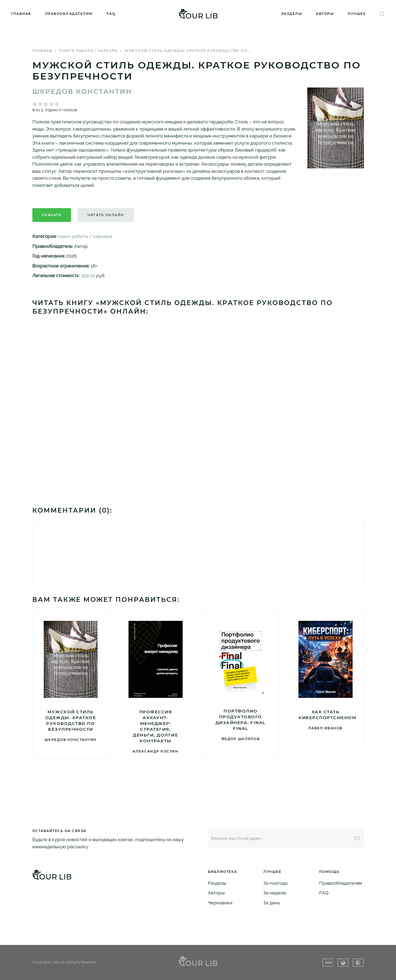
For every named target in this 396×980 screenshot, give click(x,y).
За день (272, 903)
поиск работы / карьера (88, 51)
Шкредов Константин (82, 92)
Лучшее (357, 14)
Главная (21, 14)
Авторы (325, 14)
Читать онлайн (106, 215)
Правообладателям (69, 14)
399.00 (88, 276)
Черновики (220, 903)
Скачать (52, 215)
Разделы (292, 14)
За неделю (275, 893)
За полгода (275, 883)
